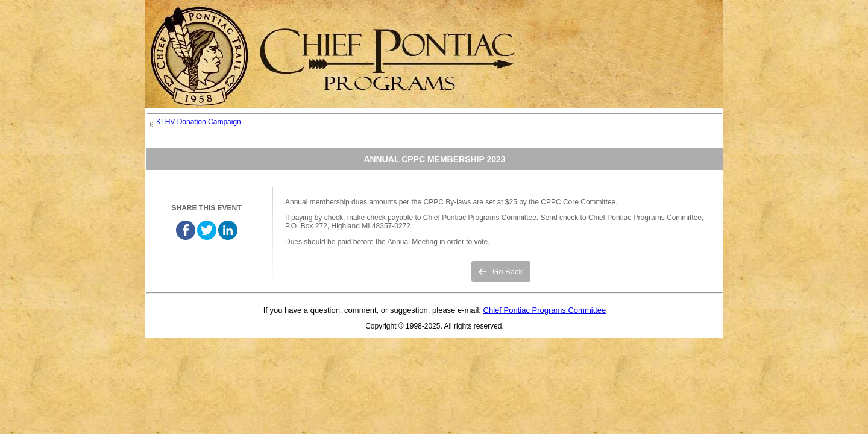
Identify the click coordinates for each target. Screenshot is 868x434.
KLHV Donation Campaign (199, 122)
